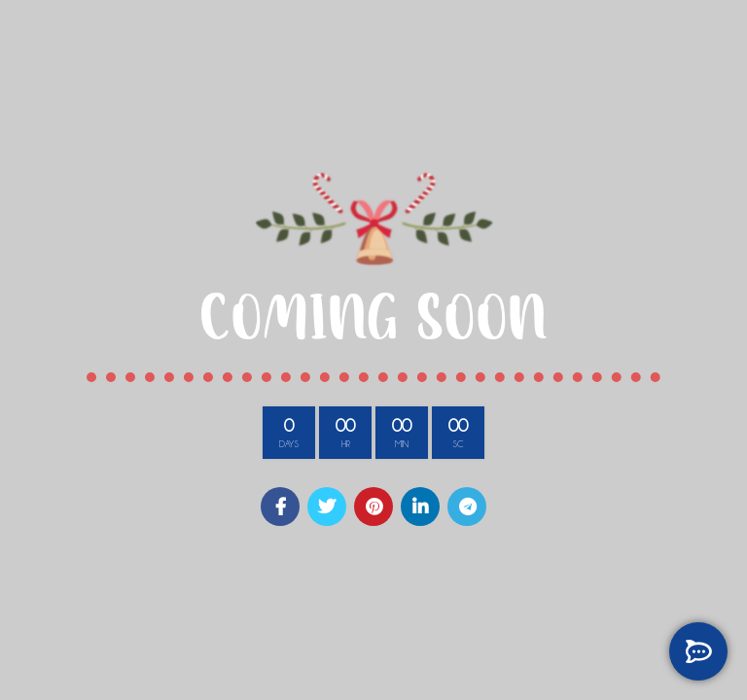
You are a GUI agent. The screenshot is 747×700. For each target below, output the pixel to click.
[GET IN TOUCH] (698, 651)
